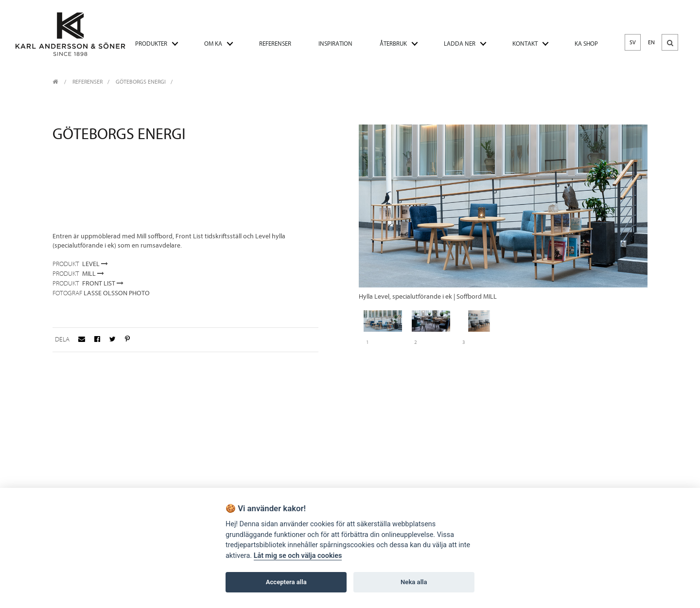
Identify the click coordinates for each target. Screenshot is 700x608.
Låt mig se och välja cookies (298, 556)
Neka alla (414, 582)
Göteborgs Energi (141, 82)
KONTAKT (525, 44)
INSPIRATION (335, 44)
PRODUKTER (151, 44)
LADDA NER (460, 44)
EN (651, 42)
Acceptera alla (286, 582)
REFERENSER (275, 44)
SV (633, 42)
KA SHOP (586, 44)
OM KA (213, 44)
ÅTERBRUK (393, 44)
